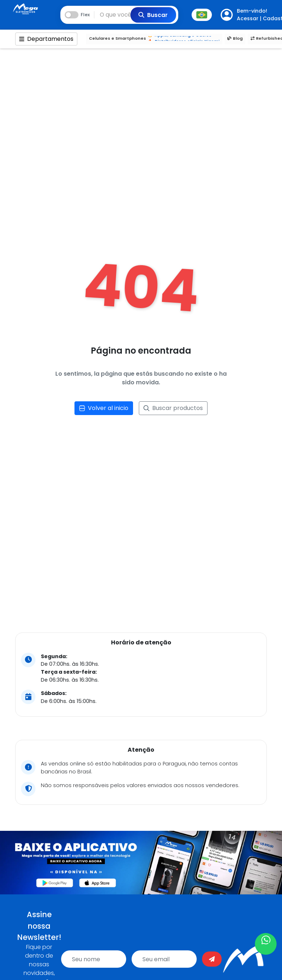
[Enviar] (212, 959)
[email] (164, 959)
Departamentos (46, 39)
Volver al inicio (104, 408)
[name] (94, 959)
